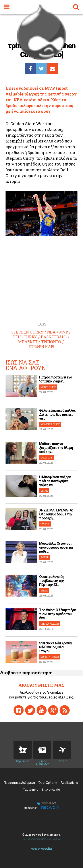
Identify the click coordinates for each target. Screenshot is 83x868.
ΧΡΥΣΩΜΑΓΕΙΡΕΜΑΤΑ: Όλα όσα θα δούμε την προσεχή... (56, 514)
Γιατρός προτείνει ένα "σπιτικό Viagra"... (56, 379)
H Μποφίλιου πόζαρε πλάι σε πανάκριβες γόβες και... (55, 481)
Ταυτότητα (31, 790)
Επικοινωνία (51, 790)
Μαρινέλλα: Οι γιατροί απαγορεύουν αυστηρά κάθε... (56, 547)
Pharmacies (23, 750)
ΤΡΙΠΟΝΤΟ (51, 342)
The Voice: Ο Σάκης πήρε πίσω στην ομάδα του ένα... (57, 614)
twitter (30, 710)
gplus (53, 710)
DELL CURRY (25, 337)
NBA (51, 332)
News (42, 750)
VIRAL (44, 491)
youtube (42, 710)
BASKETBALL (54, 337)
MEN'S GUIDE (48, 387)
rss (65, 710)
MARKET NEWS (50, 657)
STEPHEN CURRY (27, 332)
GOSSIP (44, 557)
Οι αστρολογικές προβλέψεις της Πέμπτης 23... (52, 581)
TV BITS (45, 524)
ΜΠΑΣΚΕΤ (28, 342)
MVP (64, 332)
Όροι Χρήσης (48, 783)
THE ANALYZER (50, 624)
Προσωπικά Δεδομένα (19, 783)
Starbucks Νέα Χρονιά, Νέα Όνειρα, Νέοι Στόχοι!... (56, 647)
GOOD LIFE (46, 457)
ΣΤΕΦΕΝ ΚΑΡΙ (41, 347)
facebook (19, 710)
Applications (69, 783)
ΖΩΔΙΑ (44, 590)
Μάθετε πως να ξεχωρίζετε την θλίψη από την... (56, 448)
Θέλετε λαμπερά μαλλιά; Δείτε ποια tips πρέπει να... (57, 414)
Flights (62, 750)
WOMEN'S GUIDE (50, 424)
